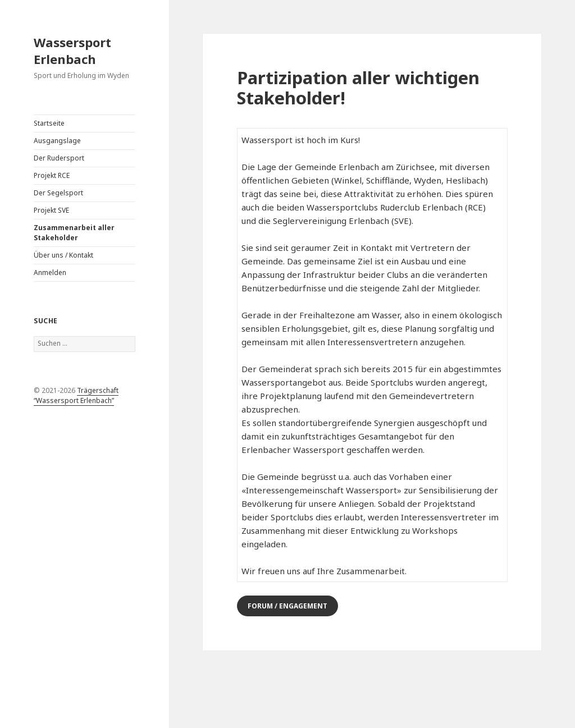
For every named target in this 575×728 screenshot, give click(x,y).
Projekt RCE (52, 175)
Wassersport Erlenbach (72, 51)
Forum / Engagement (287, 606)
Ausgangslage (57, 141)
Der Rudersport (59, 158)
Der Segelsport (58, 193)
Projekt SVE (51, 210)
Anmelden (50, 273)
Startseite (49, 123)
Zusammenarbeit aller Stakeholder (74, 233)
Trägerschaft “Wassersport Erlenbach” (76, 395)
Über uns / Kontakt (63, 255)
